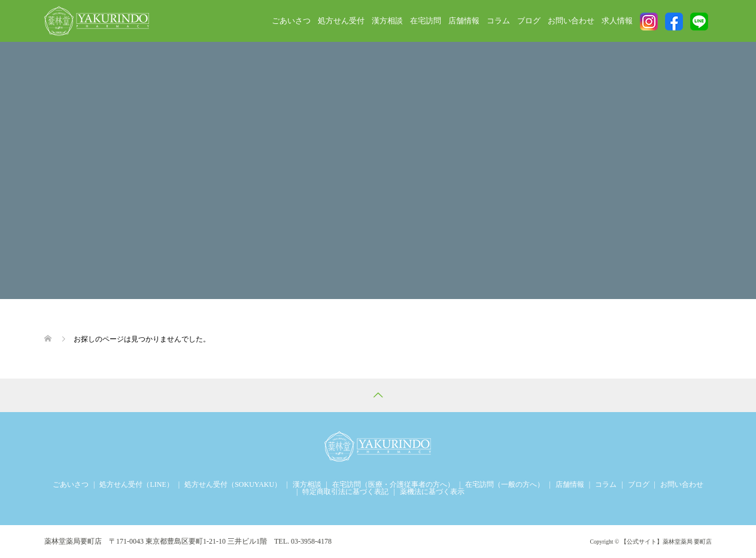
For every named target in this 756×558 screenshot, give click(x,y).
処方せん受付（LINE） (136, 484)
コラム (498, 21)
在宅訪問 (426, 21)
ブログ (529, 21)
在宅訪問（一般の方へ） (505, 484)
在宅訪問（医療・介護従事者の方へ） (393, 484)
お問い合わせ (571, 21)
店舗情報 (464, 21)
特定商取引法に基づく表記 (345, 492)
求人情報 (617, 21)
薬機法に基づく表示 (432, 492)
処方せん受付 (341, 21)
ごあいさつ (291, 21)
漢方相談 (387, 21)
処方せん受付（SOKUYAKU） (233, 484)
